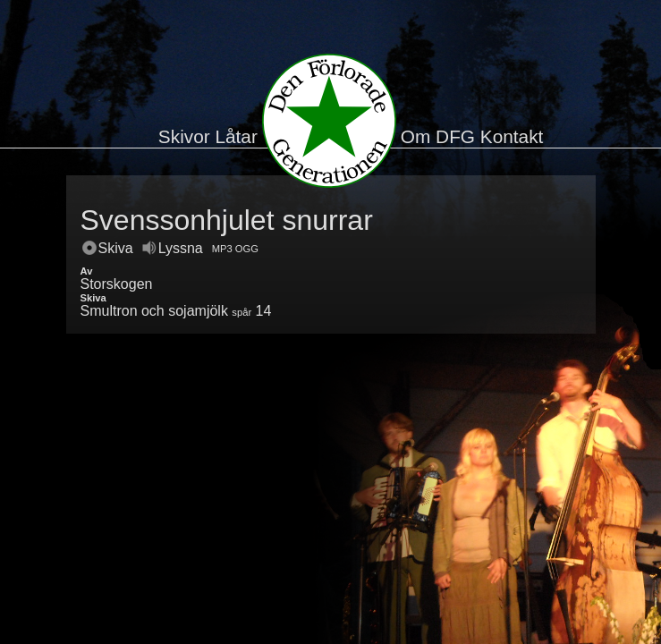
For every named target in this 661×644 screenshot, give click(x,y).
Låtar (236, 136)
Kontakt (512, 136)
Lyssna (173, 248)
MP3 (222, 249)
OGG (247, 249)
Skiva (108, 248)
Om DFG (438, 136)
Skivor (184, 136)
